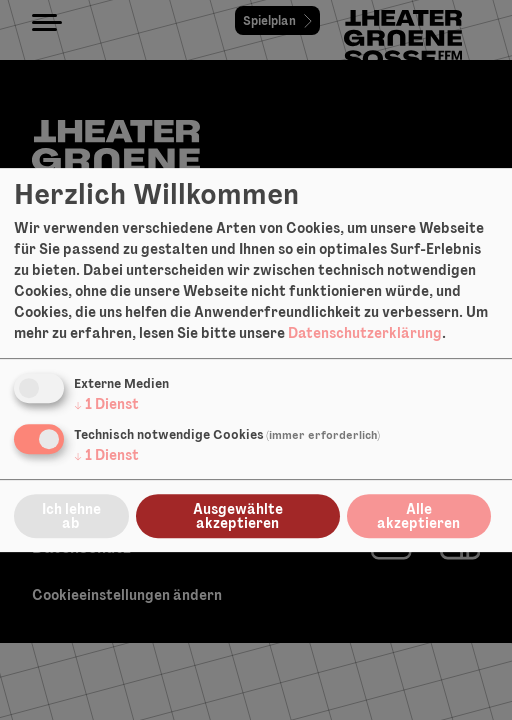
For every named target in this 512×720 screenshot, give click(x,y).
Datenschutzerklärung (365, 333)
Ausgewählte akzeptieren (238, 516)
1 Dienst (106, 404)
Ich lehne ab (71, 516)
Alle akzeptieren (418, 516)
